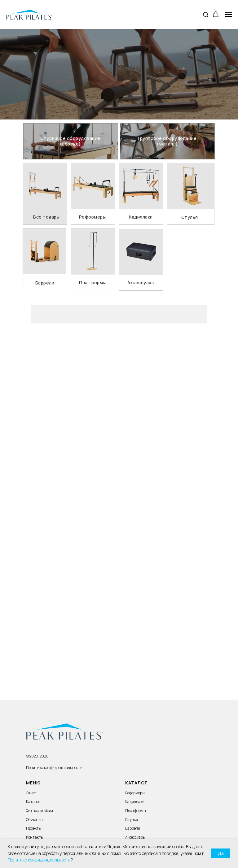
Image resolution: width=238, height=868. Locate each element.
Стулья (132, 820)
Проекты (34, 828)
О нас (31, 793)
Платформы (136, 811)
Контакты (35, 837)
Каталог (33, 802)
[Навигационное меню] (228, 15)
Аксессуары (135, 837)
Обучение (34, 820)
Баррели (133, 828)
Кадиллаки (135, 802)
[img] (71, 141)
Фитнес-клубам (40, 811)
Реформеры (135, 793)
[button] (206, 14)
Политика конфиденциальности (54, 768)
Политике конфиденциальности (39, 860)
